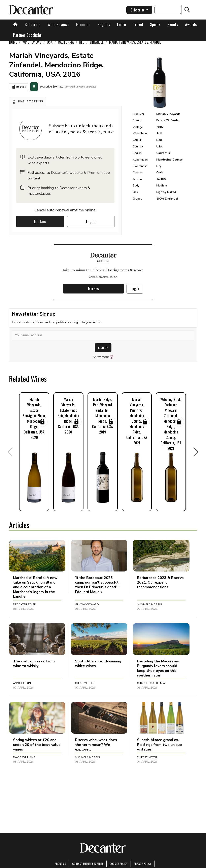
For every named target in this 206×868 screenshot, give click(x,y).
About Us (60, 863)
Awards (191, 24)
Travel (138, 24)
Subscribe (33, 24)
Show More (103, 357)
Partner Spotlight (27, 35)
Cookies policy (119, 863)
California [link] (66, 42)
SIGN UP (103, 348)
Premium (83, 24)
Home (13, 42)
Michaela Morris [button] (149, 604)
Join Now (40, 221)
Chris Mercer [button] (85, 683)
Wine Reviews (58, 24)
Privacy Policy (143, 863)
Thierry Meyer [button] (147, 757)
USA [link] (50, 42)
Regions (104, 24)
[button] (28, 102)
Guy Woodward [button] (87, 604)
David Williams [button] (24, 757)
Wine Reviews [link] (32, 42)
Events (173, 24)
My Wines (19, 87)
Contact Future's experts (88, 863)
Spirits (155, 24)
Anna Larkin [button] (22, 683)
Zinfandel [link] (97, 42)
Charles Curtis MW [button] (151, 683)
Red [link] (82, 42)
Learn (122, 24)
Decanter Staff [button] (24, 604)
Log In (91, 221)
